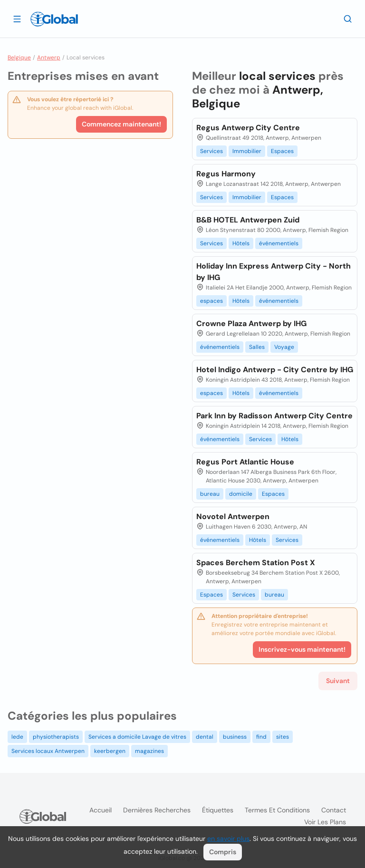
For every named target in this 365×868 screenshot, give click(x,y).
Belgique (19, 58)
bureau (210, 494)
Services (211, 151)
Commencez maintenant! (121, 124)
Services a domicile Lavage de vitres (137, 737)
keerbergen (110, 751)
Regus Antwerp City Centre (248, 128)
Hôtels (241, 243)
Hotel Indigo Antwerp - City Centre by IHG (275, 370)
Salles (257, 347)
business (235, 737)
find (261, 737)
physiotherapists (56, 737)
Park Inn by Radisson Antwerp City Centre (274, 416)
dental (205, 737)
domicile (241, 494)
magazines (149, 751)
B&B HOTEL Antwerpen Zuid (248, 220)
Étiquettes (218, 810)
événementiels (279, 243)
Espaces (282, 151)
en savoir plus (228, 839)
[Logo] (54, 19)
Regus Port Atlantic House (245, 462)
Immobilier (247, 151)
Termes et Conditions (277, 810)
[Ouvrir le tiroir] (17, 19)
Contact (334, 810)
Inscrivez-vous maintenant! (302, 649)
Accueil (101, 810)
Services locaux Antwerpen (48, 751)
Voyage (284, 347)
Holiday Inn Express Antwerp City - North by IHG (274, 272)
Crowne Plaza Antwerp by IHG (251, 323)
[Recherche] (348, 19)
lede (17, 737)
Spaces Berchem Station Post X (256, 563)
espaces (211, 301)
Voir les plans (325, 822)
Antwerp (49, 58)
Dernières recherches (157, 810)
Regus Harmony (226, 174)
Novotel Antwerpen (233, 516)
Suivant (338, 681)
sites (283, 737)
